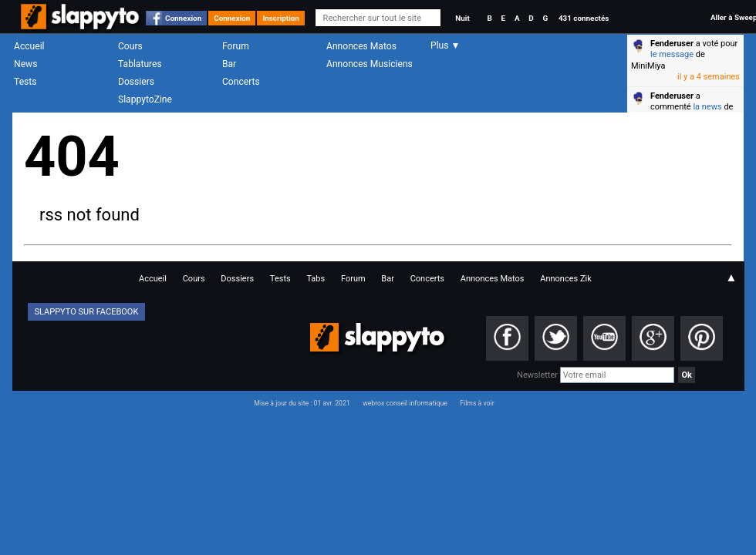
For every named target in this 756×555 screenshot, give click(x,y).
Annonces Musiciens (370, 64)
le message (672, 54)
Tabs (316, 279)
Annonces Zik (566, 279)
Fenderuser (672, 44)
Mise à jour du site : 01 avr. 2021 (302, 403)
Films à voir (477, 403)
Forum (236, 46)
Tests (25, 82)
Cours (130, 46)
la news (707, 107)
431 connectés (584, 18)
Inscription (281, 18)
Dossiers (136, 82)
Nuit (462, 18)
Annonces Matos (361, 46)
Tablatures (140, 64)
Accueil (29, 46)
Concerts (241, 82)
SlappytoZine (145, 99)
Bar (229, 64)
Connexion (183, 18)
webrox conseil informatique (405, 403)
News (25, 64)
